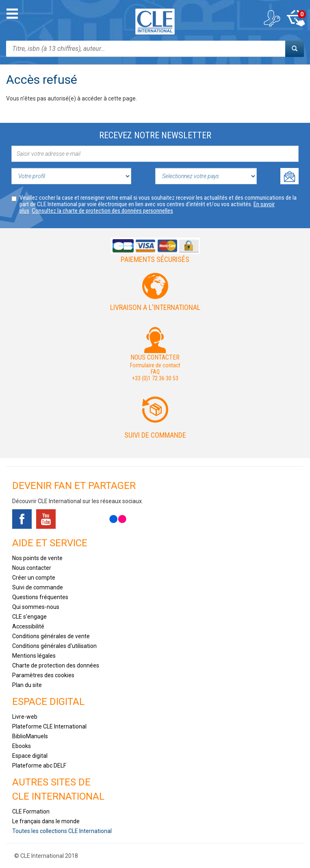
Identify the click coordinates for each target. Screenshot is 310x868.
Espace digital (30, 756)
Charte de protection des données (56, 665)
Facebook (22, 519)
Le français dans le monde (46, 821)
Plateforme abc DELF (39, 765)
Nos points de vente (37, 558)
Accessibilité (28, 626)
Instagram (94, 519)
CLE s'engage (29, 617)
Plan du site (27, 685)
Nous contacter (32, 568)
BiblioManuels (30, 736)
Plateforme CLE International (49, 726)
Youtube (46, 519)
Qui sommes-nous (36, 607)
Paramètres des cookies (43, 675)
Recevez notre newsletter (155, 135)
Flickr (118, 519)
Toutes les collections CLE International (62, 831)
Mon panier (296, 18)
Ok (289, 176)
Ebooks (22, 746)
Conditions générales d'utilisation (54, 646)
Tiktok (70, 519)
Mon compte (271, 18)
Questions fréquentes (40, 597)
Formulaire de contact (155, 365)
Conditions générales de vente (51, 636)
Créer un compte (34, 578)
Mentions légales (34, 656)
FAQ (155, 372)
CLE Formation (31, 811)
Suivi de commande (155, 435)
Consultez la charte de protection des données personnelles (102, 211)
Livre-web (25, 717)
